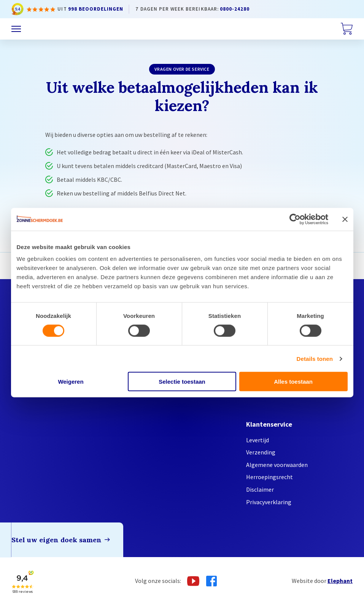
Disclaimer (260, 489)
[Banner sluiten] (345, 219)
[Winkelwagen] (347, 29)
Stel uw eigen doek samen (56, 540)
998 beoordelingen (96, 9)
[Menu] (16, 29)
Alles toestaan (293, 382)
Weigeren (71, 382)
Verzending (261, 452)
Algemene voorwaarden (277, 465)
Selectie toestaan (182, 382)
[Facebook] (211, 581)
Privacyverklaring (269, 502)
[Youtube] (193, 581)
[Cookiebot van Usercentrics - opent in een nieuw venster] (295, 219)
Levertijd (258, 440)
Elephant (340, 581)
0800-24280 (235, 9)
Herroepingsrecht (269, 477)
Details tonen (315, 358)
